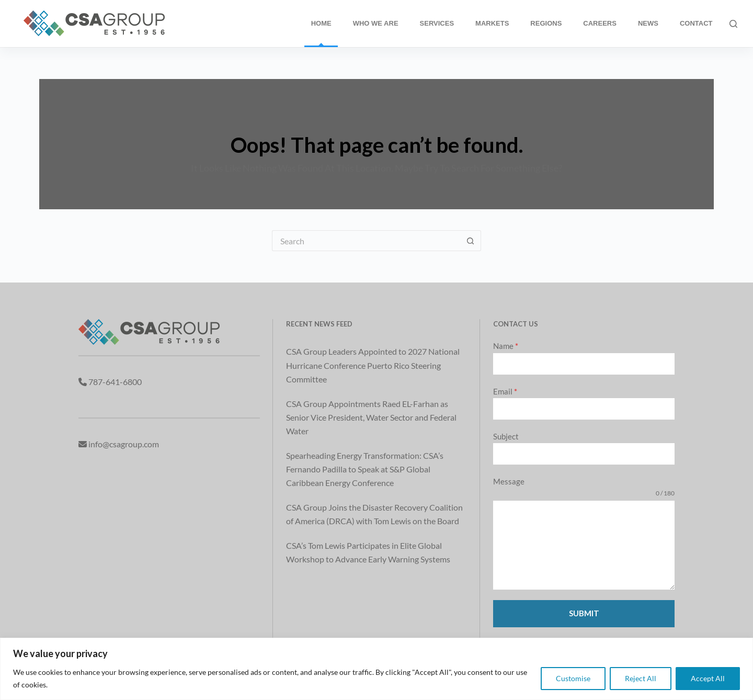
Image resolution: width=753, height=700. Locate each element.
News (648, 23)
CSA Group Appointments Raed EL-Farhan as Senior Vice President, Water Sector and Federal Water (371, 417)
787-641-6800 (115, 382)
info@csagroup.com (124, 444)
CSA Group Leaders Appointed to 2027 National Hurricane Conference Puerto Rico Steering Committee (373, 365)
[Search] (733, 24)
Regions (546, 23)
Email (505, 391)
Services (437, 23)
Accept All (708, 678)
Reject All (641, 678)
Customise (573, 678)
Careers (600, 23)
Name (506, 346)
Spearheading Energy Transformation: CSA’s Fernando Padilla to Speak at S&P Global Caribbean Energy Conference (365, 469)
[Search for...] (366, 241)
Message (509, 481)
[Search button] (471, 241)
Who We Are (376, 23)
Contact (696, 23)
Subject (506, 436)
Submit (584, 613)
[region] (376, 669)
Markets (492, 23)
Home (321, 23)
